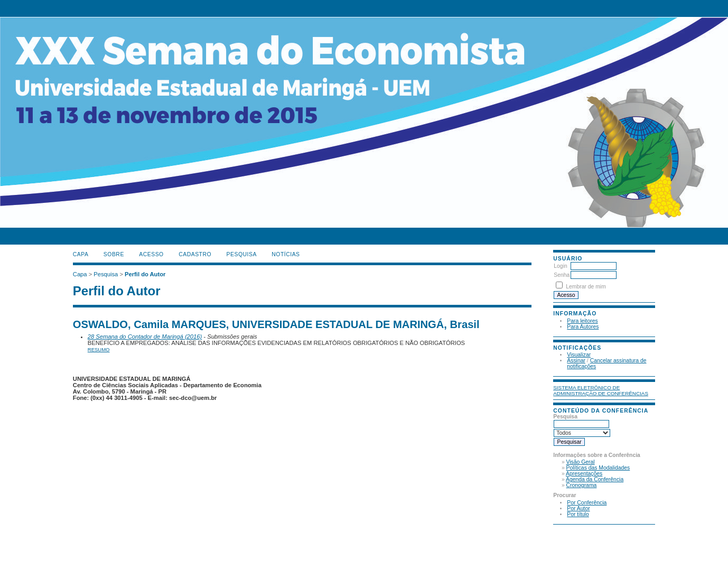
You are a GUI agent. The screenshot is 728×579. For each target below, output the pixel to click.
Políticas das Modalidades (598, 468)
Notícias (286, 254)
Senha (562, 275)
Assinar (576, 361)
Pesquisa (242, 254)
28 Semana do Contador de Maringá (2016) (145, 337)
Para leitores (582, 321)
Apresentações (584, 474)
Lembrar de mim (586, 287)
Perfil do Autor (145, 274)
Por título (578, 514)
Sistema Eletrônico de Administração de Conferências (601, 390)
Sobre (114, 254)
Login (560, 266)
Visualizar (579, 355)
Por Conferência (587, 503)
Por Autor (578, 508)
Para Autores (583, 327)
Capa (81, 254)
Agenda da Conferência (595, 479)
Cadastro (195, 254)
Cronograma (582, 485)
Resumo (99, 349)
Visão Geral (581, 462)
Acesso (151, 254)
